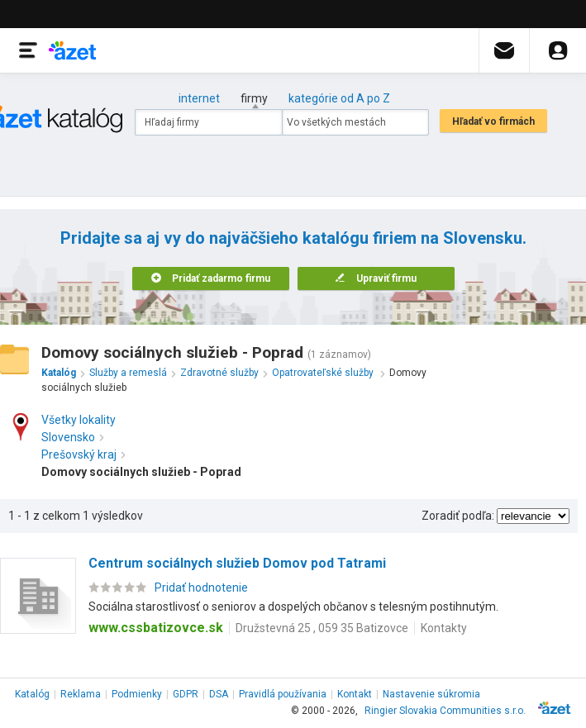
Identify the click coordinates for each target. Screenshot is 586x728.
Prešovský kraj (83, 454)
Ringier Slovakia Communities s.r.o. (445, 711)
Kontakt (355, 694)
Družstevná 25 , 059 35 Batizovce (322, 628)
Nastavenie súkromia (431, 694)
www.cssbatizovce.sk (156, 628)
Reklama (81, 694)
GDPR (186, 694)
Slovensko (72, 437)
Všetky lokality (79, 420)
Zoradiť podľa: (458, 516)
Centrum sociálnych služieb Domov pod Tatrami (237, 563)
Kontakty (444, 628)
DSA (219, 694)
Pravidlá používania (283, 694)
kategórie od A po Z (339, 98)
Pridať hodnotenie (201, 588)
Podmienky (137, 694)
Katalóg (32, 694)
